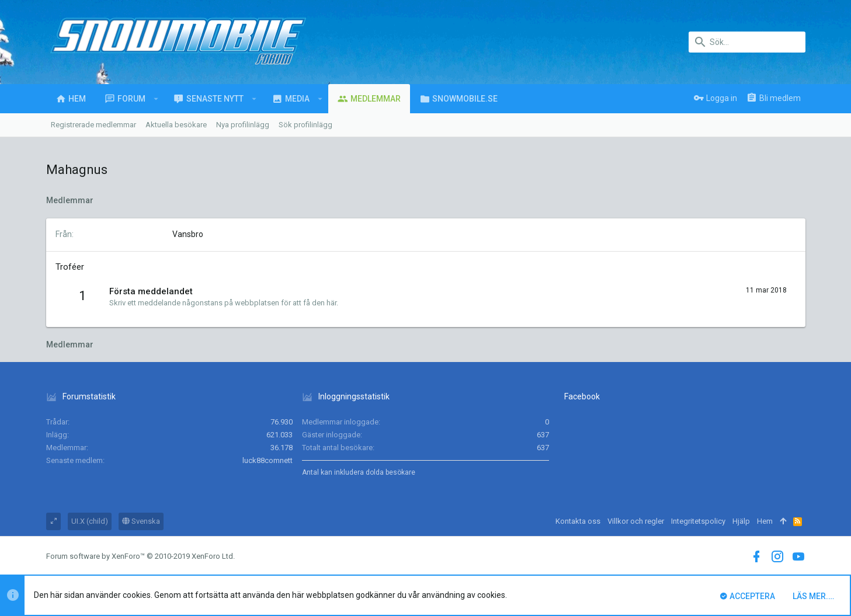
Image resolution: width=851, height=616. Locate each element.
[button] (156, 99)
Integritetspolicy (698, 521)
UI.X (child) (90, 521)
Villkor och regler (636, 521)
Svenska (141, 521)
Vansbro (188, 234)
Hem (765, 521)
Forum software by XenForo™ (140, 556)
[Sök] (747, 42)
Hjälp (741, 521)
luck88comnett (268, 460)
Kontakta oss (578, 521)
